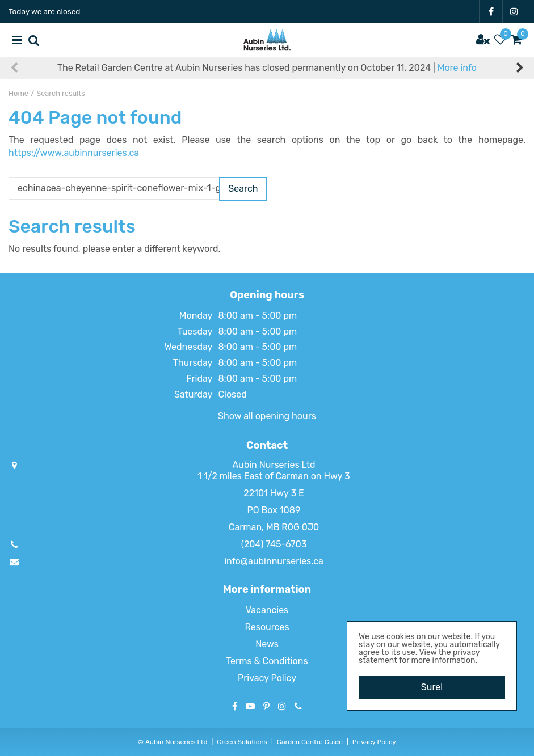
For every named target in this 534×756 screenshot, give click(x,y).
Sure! (432, 687)
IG (514, 11)
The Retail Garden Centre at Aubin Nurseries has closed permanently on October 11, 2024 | (267, 68)
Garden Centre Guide (310, 742)
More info (457, 68)
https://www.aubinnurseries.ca (74, 153)
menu (17, 40)
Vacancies (267, 610)
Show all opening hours (267, 416)
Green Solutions (242, 742)
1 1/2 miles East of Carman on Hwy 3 (274, 476)
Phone (298, 706)
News (267, 644)
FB (491, 11)
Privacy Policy (267, 678)
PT (266, 706)
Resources (267, 627)
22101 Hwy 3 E (274, 493)
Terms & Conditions (267, 661)
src (34, 40)
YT (250, 706)
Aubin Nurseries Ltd (274, 465)
